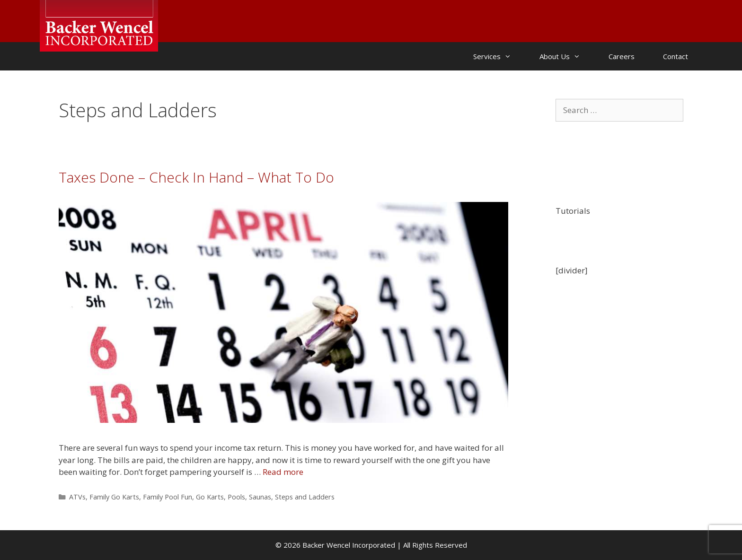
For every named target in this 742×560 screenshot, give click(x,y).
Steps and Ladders (305, 497)
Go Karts (210, 497)
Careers (622, 56)
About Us (567, 56)
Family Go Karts (114, 497)
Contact (676, 56)
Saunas (260, 497)
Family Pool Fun (168, 497)
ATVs (77, 497)
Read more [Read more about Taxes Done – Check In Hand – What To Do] (283, 472)
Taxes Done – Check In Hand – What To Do (196, 177)
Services (499, 56)
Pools (236, 497)
